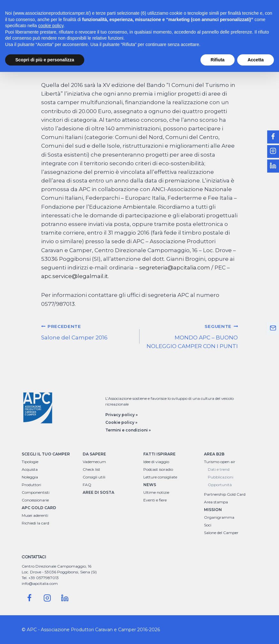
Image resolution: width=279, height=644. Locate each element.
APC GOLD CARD (39, 508)
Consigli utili (94, 477)
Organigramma (219, 517)
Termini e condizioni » (128, 430)
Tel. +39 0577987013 (40, 578)
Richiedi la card (35, 523)
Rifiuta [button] (218, 60)
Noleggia (30, 477)
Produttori (31, 485)
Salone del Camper (221, 533)
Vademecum (94, 462)
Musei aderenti (35, 515)
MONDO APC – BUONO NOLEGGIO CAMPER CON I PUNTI (191, 336)
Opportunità (220, 485)
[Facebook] (29, 598)
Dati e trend (219, 469)
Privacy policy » (121, 415)
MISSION (213, 510)
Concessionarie (35, 500)
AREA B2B (214, 454)
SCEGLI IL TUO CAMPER (46, 454)
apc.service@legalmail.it (75, 276)
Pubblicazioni (221, 477)
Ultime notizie (156, 492)
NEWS (150, 485)
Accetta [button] (256, 60)
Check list (91, 469)
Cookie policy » (121, 422)
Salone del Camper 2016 (88, 331)
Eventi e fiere (155, 500)
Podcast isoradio (158, 469)
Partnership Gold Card (225, 494)
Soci (208, 525)
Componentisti (36, 492)
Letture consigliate (160, 477)
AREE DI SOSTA (98, 492)
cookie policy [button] (51, 26)
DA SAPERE (94, 454)
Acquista (30, 469)
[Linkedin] (65, 598)
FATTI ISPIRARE (159, 454)
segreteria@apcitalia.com (175, 268)
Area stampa (216, 502)
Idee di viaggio (156, 462)
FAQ (87, 485)
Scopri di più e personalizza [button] (45, 60)
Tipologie (30, 462)
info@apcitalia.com (40, 583)
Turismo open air (220, 462)
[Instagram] (47, 598)
